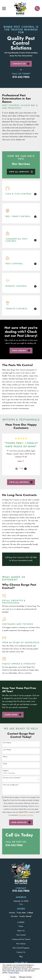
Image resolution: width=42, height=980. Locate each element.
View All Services (21, 172)
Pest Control (21, 935)
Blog (21, 957)
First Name (7, 743)
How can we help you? (11, 785)
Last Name (7, 750)
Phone (5, 757)
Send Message (21, 822)
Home (21, 926)
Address (6, 771)
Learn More (13, 715)
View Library (21, 351)
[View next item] (25, 469)
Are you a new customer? (12, 778)
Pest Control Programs (21, 948)
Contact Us (21, 64)
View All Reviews (21, 482)
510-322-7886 (21, 77)
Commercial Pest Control (21, 939)
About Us (21, 931)
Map (21, 904)
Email (5, 764)
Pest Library (21, 944)
